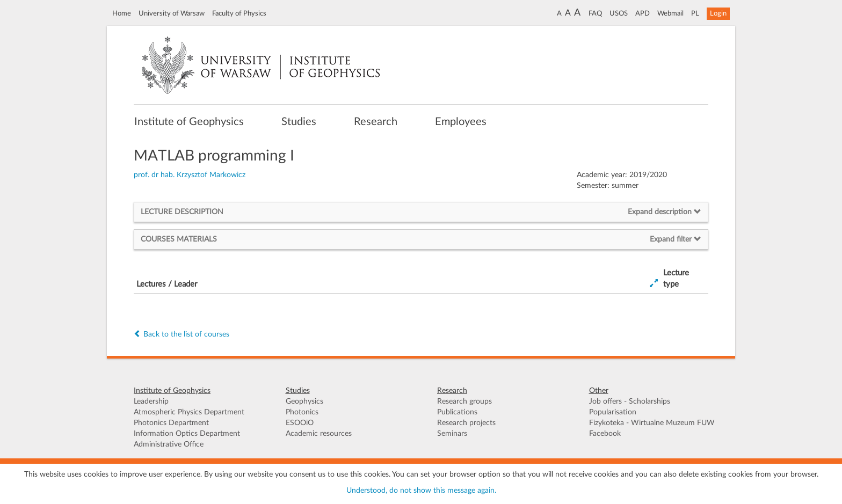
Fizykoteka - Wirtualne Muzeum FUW (652, 423)
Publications (457, 412)
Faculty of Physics (239, 13)
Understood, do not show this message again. (421, 491)
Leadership (151, 401)
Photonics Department (171, 423)
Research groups (464, 401)
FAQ (595, 13)
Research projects (466, 423)
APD (643, 13)
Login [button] (718, 13)
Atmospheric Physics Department (189, 412)
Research (376, 122)
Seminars (452, 434)
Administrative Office (169, 444)
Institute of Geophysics (189, 122)
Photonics (302, 412)
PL (695, 13)
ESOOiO (300, 423)
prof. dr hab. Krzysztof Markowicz (190, 175)
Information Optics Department (187, 434)
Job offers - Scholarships (630, 401)
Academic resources (319, 434)
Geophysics (304, 401)
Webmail (670, 13)
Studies (299, 122)
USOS (619, 13)
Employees (461, 122)
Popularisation (613, 412)
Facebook (605, 434)
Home (122, 13)
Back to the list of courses (182, 334)
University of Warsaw (172, 13)
